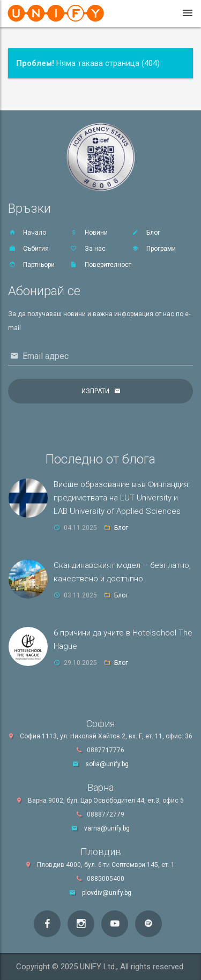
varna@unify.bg (107, 828)
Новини (89, 233)
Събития (28, 249)
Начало (27, 233)
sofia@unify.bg (107, 764)
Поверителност (100, 265)
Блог (146, 233)
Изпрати (95, 391)
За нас (88, 249)
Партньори (31, 265)
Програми (154, 249)
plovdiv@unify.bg (107, 893)
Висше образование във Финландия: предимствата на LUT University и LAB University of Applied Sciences (122, 498)
